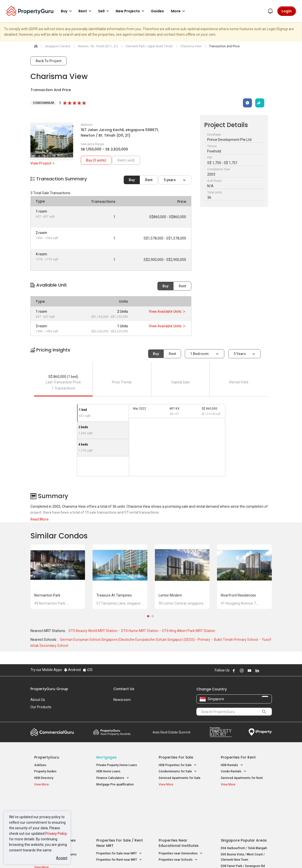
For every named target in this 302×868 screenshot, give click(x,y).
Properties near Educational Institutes (179, 803)
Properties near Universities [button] (181, 814)
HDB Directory (44, 778)
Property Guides (45, 771)
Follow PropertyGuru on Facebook (234, 670)
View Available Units (167, 311)
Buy (132, 180)
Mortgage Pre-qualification (115, 784)
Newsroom (122, 700)
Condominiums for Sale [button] (178, 772)
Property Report (221, 732)
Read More (39, 519)
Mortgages (106, 757)
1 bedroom (200, 354)
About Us (38, 700)
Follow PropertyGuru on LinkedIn (257, 670)
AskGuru (40, 765)
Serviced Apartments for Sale (180, 778)
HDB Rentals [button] (232, 765)
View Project (43, 163)
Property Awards (112, 732)
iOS (88, 670)
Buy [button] (67, 11)
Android (72, 670)
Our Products (41, 707)
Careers (37, 714)
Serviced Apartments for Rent (242, 778)
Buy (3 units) (96, 160)
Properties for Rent (238, 757)
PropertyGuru (47, 757)
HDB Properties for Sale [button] (178, 765)
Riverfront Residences (238, 595)
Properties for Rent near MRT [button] (119, 821)
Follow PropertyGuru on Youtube (249, 670)
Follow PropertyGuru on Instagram (242, 670)
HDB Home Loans (108, 771)
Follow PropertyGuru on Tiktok (270, 670)
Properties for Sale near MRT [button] (119, 814)
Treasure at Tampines (114, 595)
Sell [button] (104, 11)
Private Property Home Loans (117, 765)
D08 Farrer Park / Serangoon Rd (243, 827)
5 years (170, 180)
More (179, 11)
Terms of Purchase (147, 856)
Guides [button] (157, 11)
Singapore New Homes (55, 801)
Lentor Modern (170, 595)
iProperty (260, 732)
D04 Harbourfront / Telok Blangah (244, 809)
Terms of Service (85, 856)
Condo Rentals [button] (234, 772)
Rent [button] (86, 11)
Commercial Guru (52, 732)
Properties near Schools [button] (178, 821)
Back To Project (49, 61)
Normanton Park (47, 595)
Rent (149, 180)
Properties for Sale (176, 757)
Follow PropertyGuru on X (264, 670)
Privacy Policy (56, 834)
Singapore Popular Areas (244, 801)
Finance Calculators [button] (113, 778)
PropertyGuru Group (49, 689)
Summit (171, 732)
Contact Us (124, 689)
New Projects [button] (131, 11)
